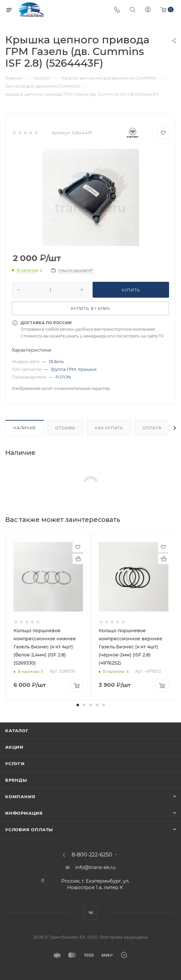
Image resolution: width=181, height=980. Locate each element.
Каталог (17, 731)
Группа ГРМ (63, 369)
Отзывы (65, 428)
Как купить (109, 428)
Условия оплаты (29, 830)
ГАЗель (56, 361)
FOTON (63, 377)
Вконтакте (90, 913)
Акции (14, 747)
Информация (24, 813)
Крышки (87, 369)
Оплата (152, 428)
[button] (78, 705)
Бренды (16, 780)
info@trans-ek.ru (95, 867)
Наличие (25, 428)
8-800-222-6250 (92, 855)
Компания (20, 797)
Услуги (15, 764)
